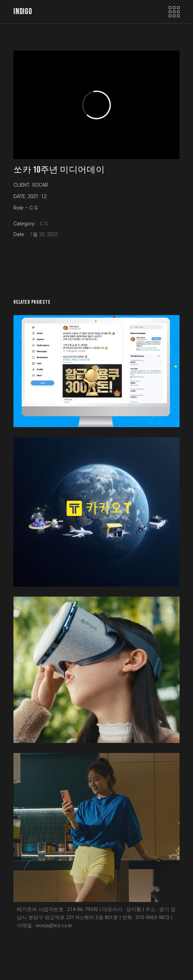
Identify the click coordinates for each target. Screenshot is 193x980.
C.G (44, 224)
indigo (23, 12)
